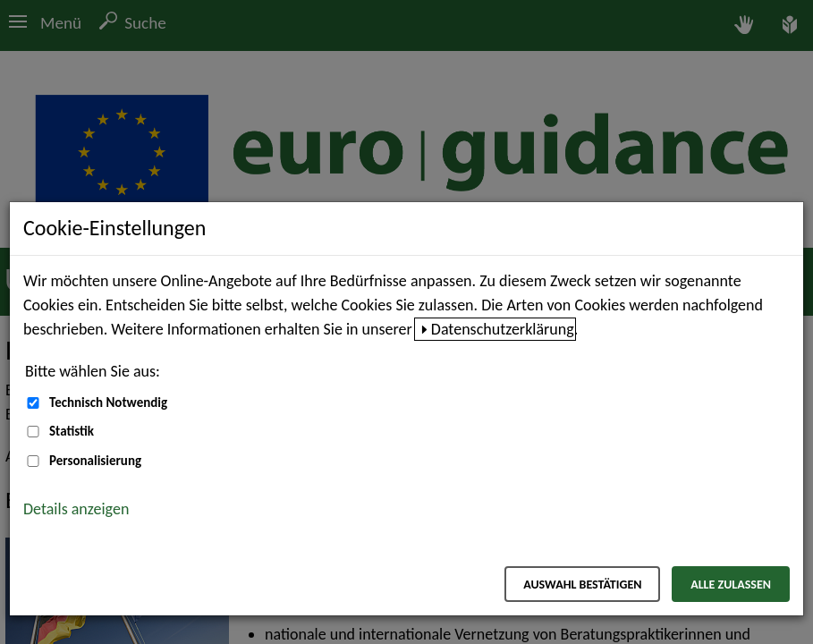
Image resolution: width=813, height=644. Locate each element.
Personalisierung (95, 461)
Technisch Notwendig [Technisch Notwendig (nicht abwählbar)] (108, 402)
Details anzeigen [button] (76, 509)
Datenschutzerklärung (503, 329)
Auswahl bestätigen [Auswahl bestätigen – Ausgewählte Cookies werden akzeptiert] (582, 585)
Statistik (72, 431)
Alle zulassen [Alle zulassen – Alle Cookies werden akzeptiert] (731, 585)
